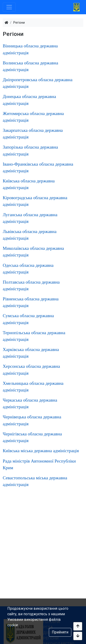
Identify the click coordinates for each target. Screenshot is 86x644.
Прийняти (60, 632)
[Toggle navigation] (9, 7)
